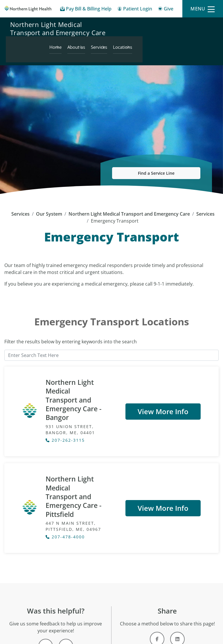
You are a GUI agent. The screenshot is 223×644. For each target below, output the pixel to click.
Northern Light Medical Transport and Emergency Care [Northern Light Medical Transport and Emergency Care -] (129, 198)
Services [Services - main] (20, 198)
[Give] (166, 10)
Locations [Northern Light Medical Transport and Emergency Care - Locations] (197, 31)
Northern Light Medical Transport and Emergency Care (58, 34)
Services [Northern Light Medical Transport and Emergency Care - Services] (174, 31)
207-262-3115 (65, 417)
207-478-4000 (65, 505)
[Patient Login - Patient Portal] (135, 10)
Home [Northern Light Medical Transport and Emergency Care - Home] (130, 31)
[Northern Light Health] (28, 9)
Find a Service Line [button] (156, 157)
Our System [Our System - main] (49, 198)
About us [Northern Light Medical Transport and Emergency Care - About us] (151, 31)
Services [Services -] (205, 198)
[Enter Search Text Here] (111, 339)
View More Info (163, 391)
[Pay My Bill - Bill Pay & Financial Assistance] (86, 10)
